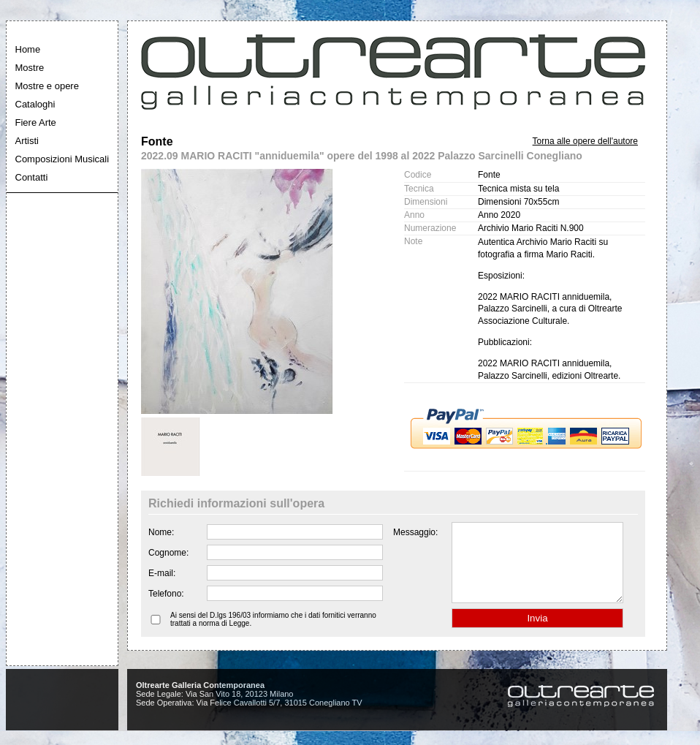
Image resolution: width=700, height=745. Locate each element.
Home (28, 49)
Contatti (32, 177)
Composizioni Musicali (62, 159)
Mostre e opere (47, 86)
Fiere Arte (36, 122)
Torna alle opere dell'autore (585, 141)
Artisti (27, 141)
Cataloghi (35, 104)
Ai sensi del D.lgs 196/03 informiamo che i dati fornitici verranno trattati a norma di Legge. (273, 635)
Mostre (30, 68)
